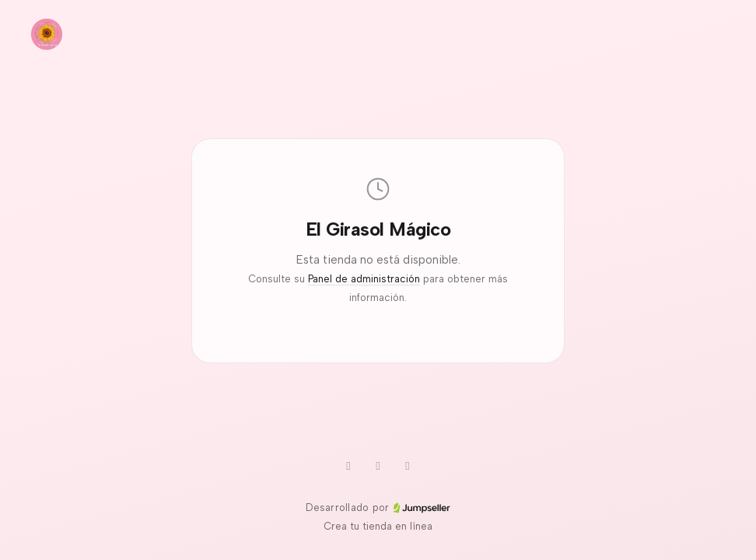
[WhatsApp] (348, 466)
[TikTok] (378, 466)
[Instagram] (408, 466)
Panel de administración (364, 279)
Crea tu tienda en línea (378, 526)
